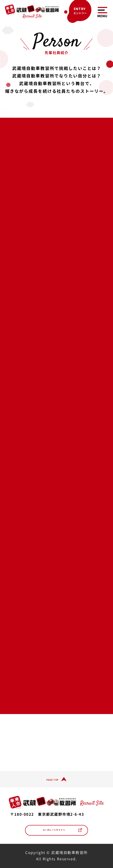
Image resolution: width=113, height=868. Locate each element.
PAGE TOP (52, 780)
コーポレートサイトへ (54, 830)
